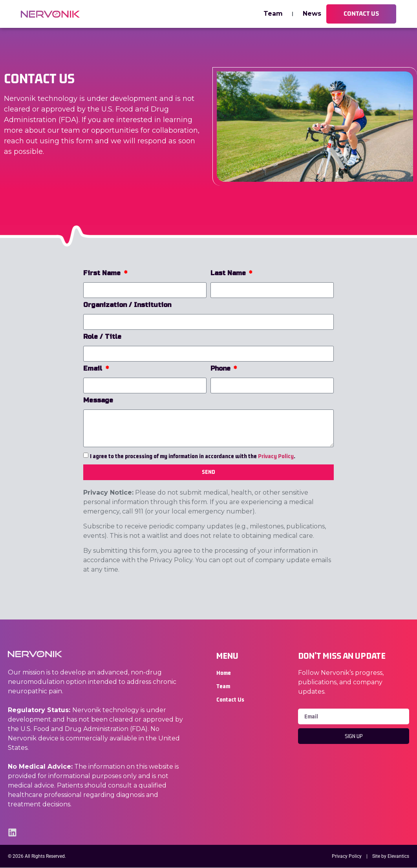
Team (273, 14)
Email (94, 369)
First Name (103, 273)
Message (98, 401)
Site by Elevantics (391, 857)
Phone (221, 369)
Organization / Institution (127, 305)
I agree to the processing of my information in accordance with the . (193, 456)
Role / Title (102, 337)
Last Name (229, 273)
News (312, 14)
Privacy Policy (276, 456)
